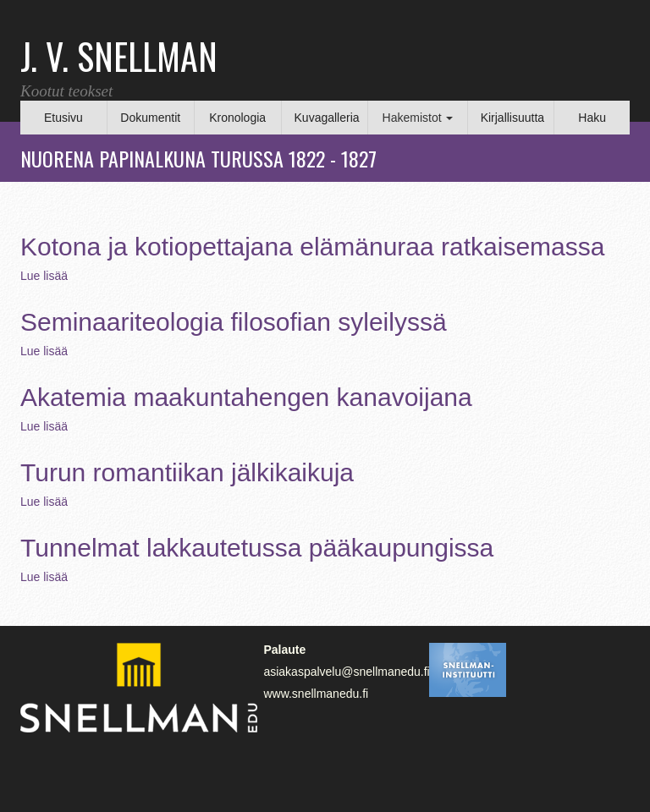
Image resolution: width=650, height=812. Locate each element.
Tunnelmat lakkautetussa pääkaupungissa (257, 548)
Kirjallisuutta (512, 118)
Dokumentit (150, 118)
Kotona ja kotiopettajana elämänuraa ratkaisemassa (312, 247)
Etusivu (63, 118)
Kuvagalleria (327, 118)
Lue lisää (44, 276)
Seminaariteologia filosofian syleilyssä (234, 322)
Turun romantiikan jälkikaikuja (187, 472)
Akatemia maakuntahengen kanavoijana (246, 397)
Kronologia (237, 118)
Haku (592, 118)
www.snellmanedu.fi (316, 694)
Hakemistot (418, 118)
